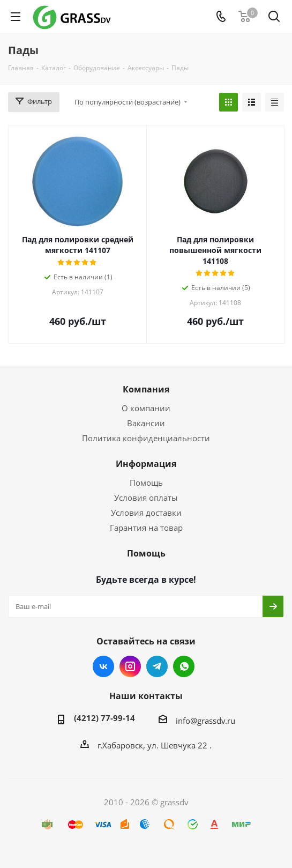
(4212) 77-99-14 (104, 718)
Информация (146, 464)
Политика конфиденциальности (146, 438)
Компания (146, 389)
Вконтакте (103, 666)
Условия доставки (146, 513)
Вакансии (146, 423)
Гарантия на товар (146, 528)
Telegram (157, 666)
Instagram (130, 666)
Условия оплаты (146, 498)
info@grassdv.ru (205, 721)
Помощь (146, 483)
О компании (146, 408)
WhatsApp (184, 666)
